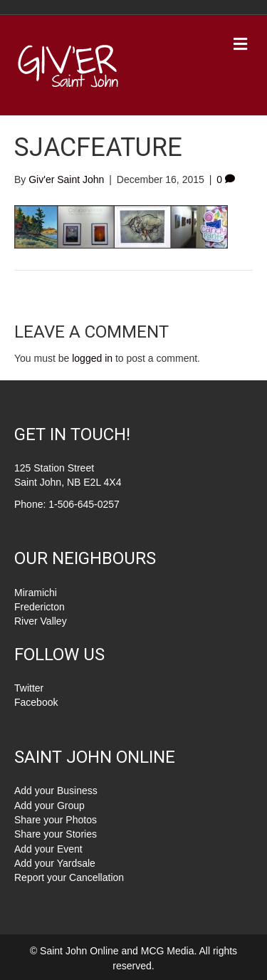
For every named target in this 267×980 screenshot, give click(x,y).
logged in (92, 358)
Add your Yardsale (55, 863)
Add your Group (49, 806)
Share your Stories (56, 834)
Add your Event (48, 849)
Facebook (36, 702)
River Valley (41, 621)
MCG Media (168, 951)
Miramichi (36, 593)
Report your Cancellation (69, 877)
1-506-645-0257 (84, 504)
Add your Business (56, 791)
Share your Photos (56, 820)
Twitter (29, 688)
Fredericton (40, 607)
